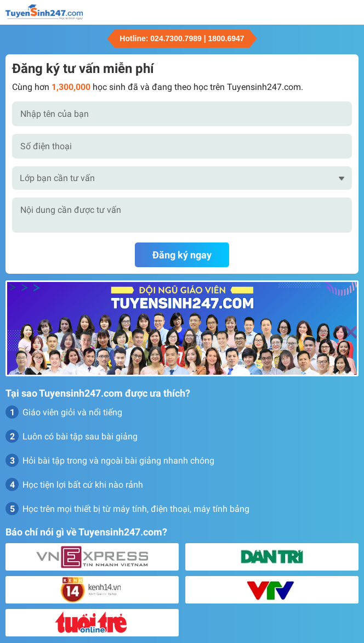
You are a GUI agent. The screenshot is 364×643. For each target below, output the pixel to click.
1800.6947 (226, 38)
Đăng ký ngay (182, 255)
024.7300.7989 (176, 38)
